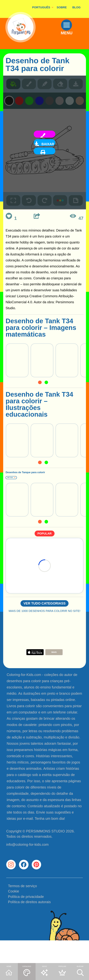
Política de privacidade (26, 920)
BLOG (76, 7)
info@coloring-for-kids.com (27, 861)
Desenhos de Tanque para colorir (39, 478)
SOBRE (62, 7)
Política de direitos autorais (29, 926)
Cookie (14, 915)
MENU (73, 44)
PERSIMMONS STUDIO (45, 848)
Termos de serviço (22, 909)
